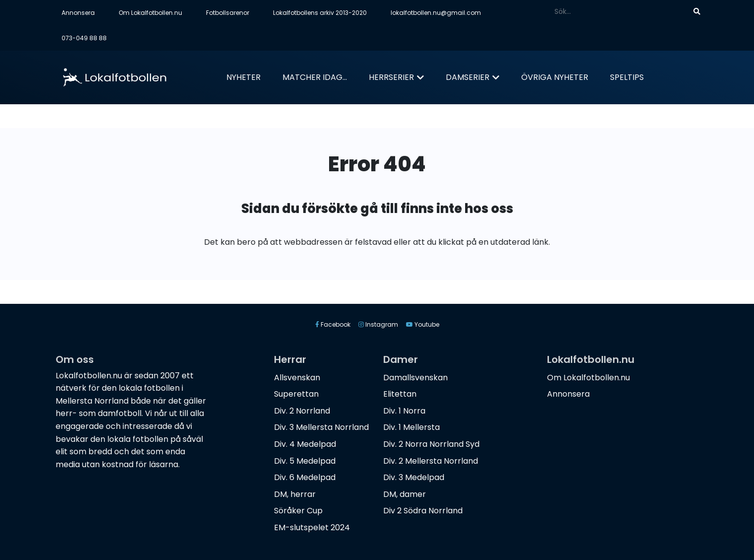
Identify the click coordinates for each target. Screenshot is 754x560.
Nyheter (243, 77)
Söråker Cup (298, 511)
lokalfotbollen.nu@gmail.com (436, 13)
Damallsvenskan (415, 378)
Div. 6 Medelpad (305, 477)
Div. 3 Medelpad (414, 477)
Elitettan (400, 394)
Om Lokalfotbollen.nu (150, 13)
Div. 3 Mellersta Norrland (321, 427)
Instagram (378, 324)
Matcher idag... (315, 77)
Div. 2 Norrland (302, 411)
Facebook (333, 324)
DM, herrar (295, 494)
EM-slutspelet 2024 (312, 527)
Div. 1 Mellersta (411, 427)
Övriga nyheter (555, 77)
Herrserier (391, 77)
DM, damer (405, 494)
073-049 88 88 (84, 38)
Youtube (423, 324)
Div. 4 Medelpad (305, 444)
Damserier (468, 77)
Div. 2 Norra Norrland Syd (431, 444)
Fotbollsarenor (228, 13)
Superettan (296, 394)
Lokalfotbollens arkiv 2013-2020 (320, 13)
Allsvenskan (297, 378)
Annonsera (78, 13)
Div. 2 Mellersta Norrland (431, 461)
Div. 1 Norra (404, 411)
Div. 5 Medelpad (305, 461)
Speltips (627, 77)
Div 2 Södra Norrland (423, 511)
